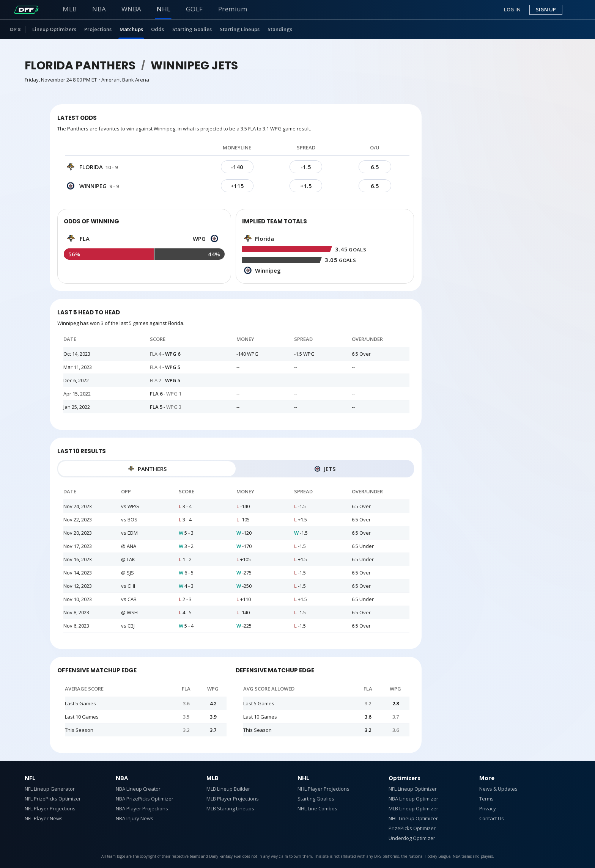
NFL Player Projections (50, 808)
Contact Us (492, 818)
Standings (280, 29)
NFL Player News (44, 818)
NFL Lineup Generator (50, 789)
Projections (98, 29)
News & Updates (498, 789)
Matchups (131, 29)
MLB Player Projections (233, 799)
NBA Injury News (135, 818)
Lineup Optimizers (54, 29)
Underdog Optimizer (412, 838)
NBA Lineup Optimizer (413, 799)
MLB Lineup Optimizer (413, 808)
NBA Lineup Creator (138, 789)
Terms (486, 799)
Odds (157, 29)
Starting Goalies (192, 29)
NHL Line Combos (317, 808)
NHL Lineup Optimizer (413, 818)
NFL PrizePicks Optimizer (53, 799)
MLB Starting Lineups (230, 808)
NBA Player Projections (142, 808)
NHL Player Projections (323, 789)
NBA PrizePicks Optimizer (145, 799)
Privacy (488, 808)
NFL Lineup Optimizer (413, 789)
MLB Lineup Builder (228, 789)
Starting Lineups (240, 29)
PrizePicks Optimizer (412, 828)
